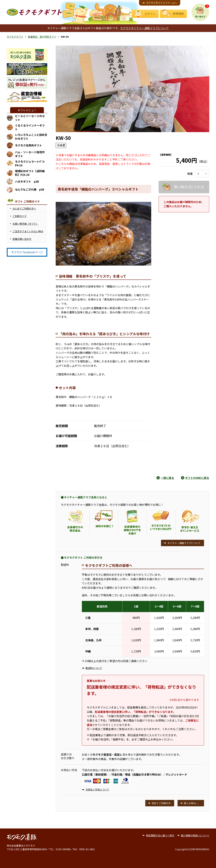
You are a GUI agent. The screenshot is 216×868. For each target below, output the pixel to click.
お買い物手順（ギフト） (25, 224)
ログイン (150, 14)
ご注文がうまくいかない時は (28, 231)
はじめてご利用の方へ (24, 208)
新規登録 (178, 14)
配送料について (94, 668)
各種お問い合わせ (22, 239)
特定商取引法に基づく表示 (160, 835)
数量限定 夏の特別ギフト (42, 37)
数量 (190, 173)
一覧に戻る (167, 478)
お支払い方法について (97, 789)
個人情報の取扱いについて (195, 835)
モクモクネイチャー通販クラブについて (144, 28)
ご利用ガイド (20, 216)
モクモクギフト (15, 37)
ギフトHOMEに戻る (197, 478)
